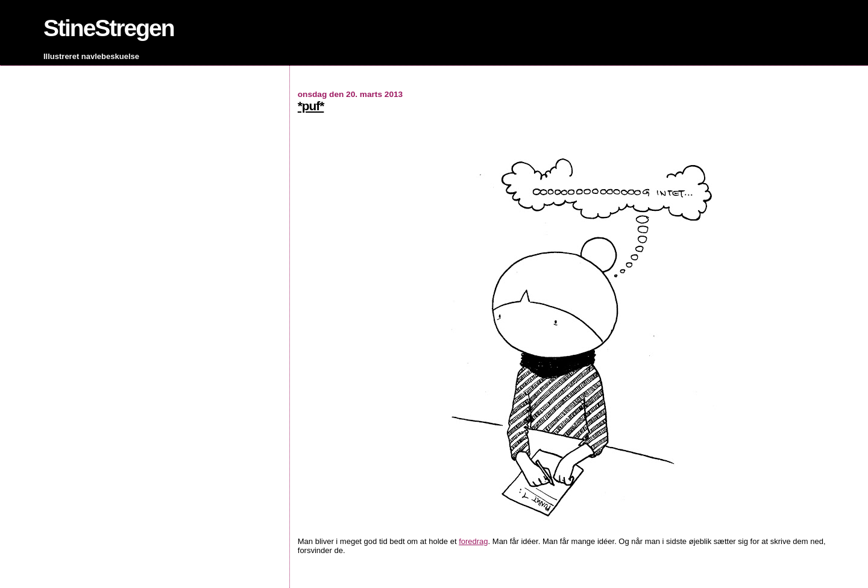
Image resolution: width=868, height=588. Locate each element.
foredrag (473, 541)
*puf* (311, 106)
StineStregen (109, 28)
